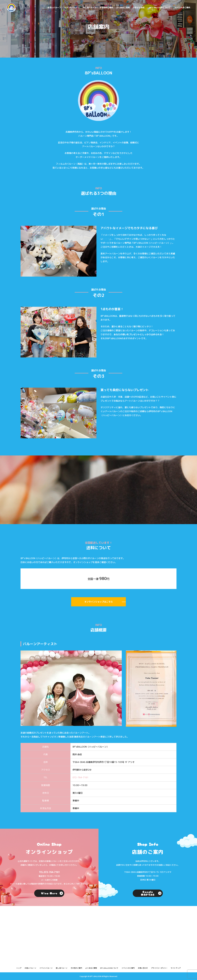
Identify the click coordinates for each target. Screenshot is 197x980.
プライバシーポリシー (159, 968)
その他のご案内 (106, 7)
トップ (19, 968)
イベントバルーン (72, 7)
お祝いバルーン (54, 7)
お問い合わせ (143, 968)
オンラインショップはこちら (99, 602)
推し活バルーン (90, 7)
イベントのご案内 (182, 7)
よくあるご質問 (123, 7)
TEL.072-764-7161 (49, 872)
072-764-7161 (80, 777)
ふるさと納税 (139, 7)
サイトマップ (176, 968)
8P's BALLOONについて (160, 7)
